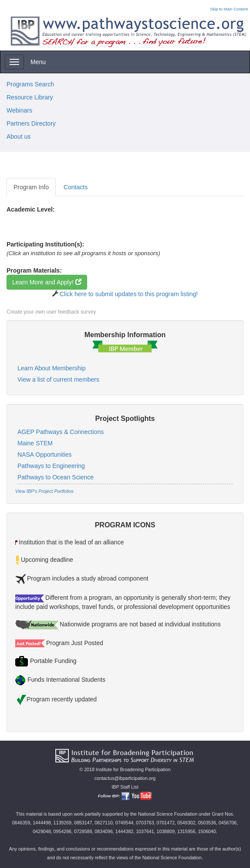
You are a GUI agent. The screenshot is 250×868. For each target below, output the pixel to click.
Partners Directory (31, 123)
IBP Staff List (125, 787)
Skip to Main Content (229, 9)
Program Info (31, 187)
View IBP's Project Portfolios (44, 491)
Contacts (76, 187)
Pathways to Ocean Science (56, 477)
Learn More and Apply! (47, 282)
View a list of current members (58, 379)
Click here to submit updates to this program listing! (129, 294)
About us (19, 137)
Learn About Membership (51, 368)
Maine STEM (35, 443)
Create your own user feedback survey (51, 312)
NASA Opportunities (45, 455)
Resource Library (30, 97)
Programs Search (30, 84)
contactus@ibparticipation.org (125, 778)
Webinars (19, 110)
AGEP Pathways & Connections (61, 432)
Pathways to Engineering (51, 466)
